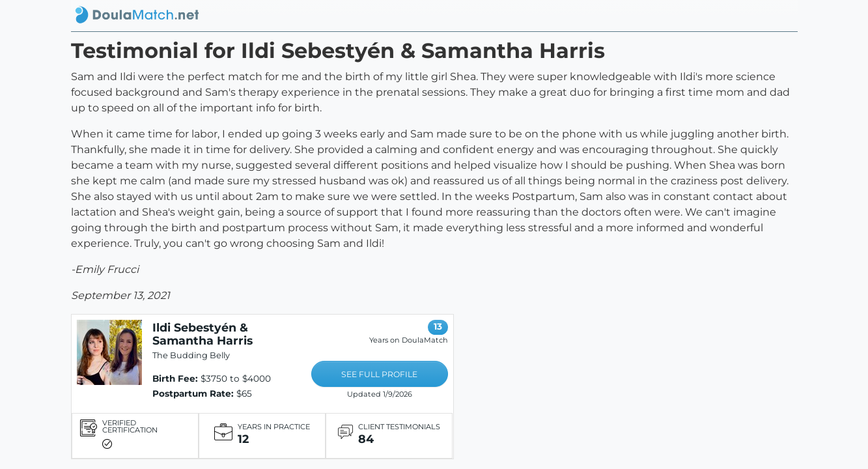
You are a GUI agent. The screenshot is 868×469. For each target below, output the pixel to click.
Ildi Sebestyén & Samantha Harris (203, 334)
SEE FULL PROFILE (379, 374)
